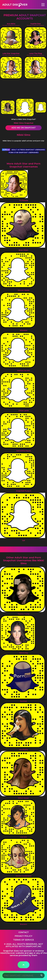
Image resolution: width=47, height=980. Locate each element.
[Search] (23, 975)
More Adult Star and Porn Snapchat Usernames (24, 165)
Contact (24, 932)
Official (6, 150)
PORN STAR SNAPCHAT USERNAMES (24, 153)
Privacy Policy (23, 936)
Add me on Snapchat (24, 128)
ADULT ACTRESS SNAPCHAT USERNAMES (28, 150)
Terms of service (23, 940)
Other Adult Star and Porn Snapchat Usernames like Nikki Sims (23, 560)
